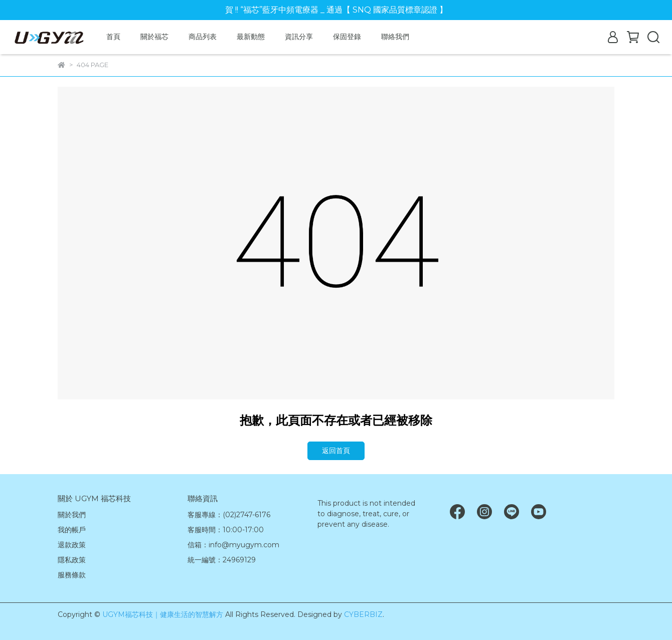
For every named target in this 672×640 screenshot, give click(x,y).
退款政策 (72, 545)
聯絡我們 (395, 37)
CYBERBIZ (363, 614)
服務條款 (72, 575)
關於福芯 (154, 37)
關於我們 (72, 515)
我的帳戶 (72, 530)
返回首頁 (336, 451)
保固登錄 (347, 37)
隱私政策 (72, 560)
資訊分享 (299, 37)
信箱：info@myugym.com (233, 545)
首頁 (113, 37)
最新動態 (251, 37)
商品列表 (203, 37)
